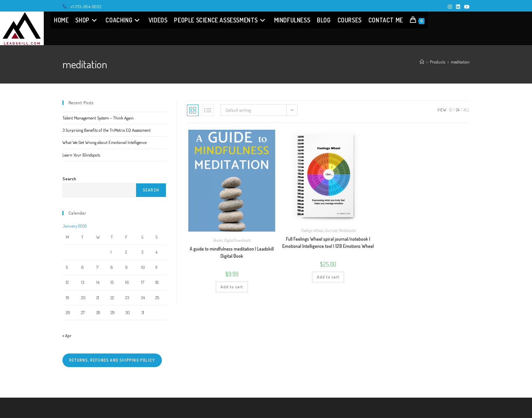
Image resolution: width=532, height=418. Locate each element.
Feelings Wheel (311, 230)
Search (69, 179)
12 (451, 110)
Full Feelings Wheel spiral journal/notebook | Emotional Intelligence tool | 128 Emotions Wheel (328, 242)
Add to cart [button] (232, 287)
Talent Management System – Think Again (98, 118)
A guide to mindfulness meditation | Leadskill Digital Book (232, 252)
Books (218, 240)
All (467, 110)
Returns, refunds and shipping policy (112, 360)
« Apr (67, 335)
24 (458, 110)
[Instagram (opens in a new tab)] (450, 7)
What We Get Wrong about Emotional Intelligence (104, 142)
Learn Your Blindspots (81, 155)
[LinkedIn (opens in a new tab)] (458, 7)
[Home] (422, 62)
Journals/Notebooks (340, 230)
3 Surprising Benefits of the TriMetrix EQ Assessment (107, 130)
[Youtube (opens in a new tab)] (466, 7)
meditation (460, 62)
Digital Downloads (237, 240)
